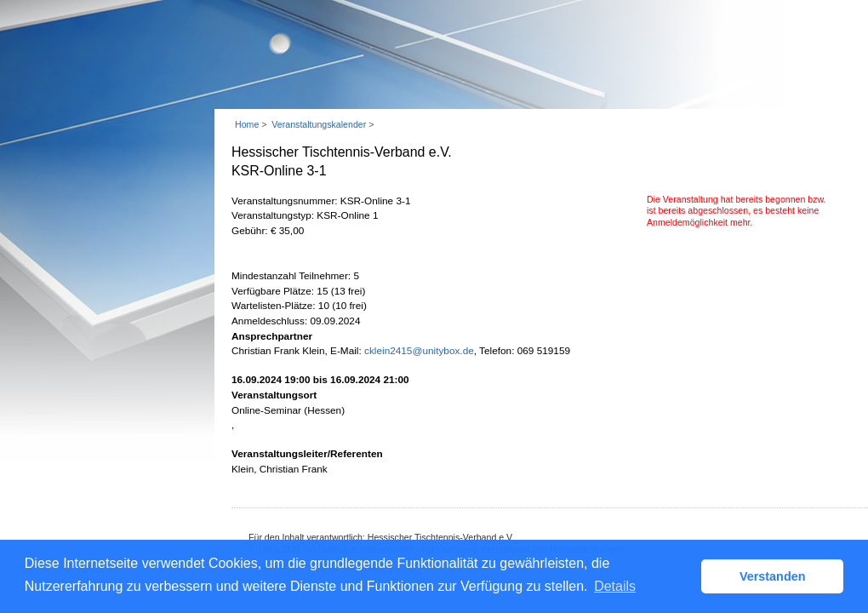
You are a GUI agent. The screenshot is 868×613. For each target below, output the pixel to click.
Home (247, 124)
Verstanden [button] (773, 576)
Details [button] (615, 586)
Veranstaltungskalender (319, 124)
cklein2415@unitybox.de (419, 351)
